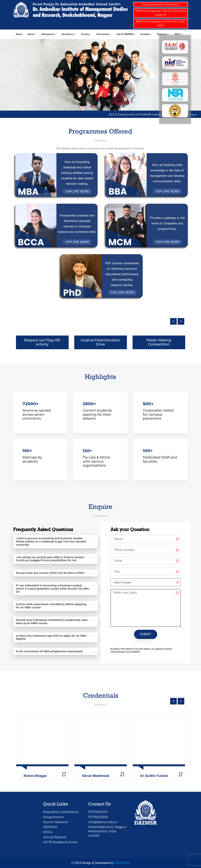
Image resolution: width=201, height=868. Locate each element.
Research (163, 34)
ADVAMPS (122, 863)
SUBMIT (146, 634)
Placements (104, 34)
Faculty (86, 34)
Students (146, 34)
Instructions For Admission (161, 4)
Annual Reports (55, 837)
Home (19, 34)
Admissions (49, 34)
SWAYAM (50, 827)
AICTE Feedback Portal (60, 842)
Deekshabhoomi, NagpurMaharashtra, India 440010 (107, 831)
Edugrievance (53, 817)
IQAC (179, 34)
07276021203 (98, 812)
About (32, 34)
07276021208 (98, 817)
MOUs (48, 832)
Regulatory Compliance (61, 812)
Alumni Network (55, 822)
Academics (69, 34)
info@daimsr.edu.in (103, 822)
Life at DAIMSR (126, 34)
